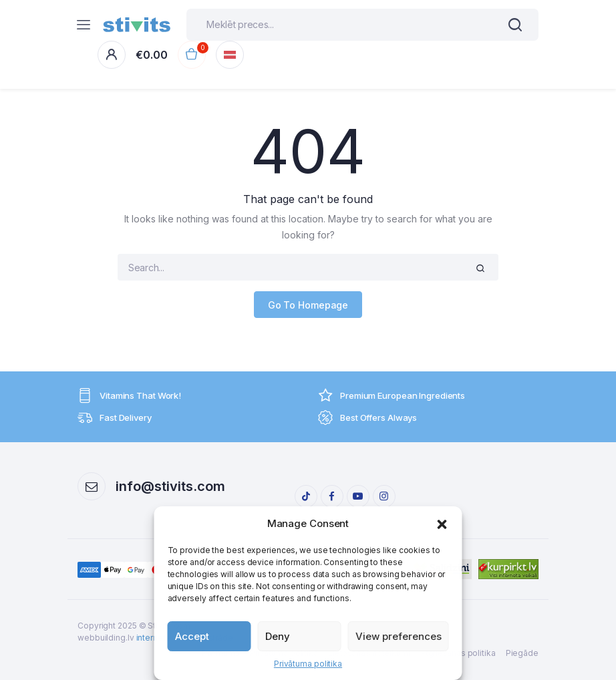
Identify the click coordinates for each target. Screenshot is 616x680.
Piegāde (522, 653)
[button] (442, 524)
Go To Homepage (308, 304)
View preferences (399, 636)
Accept (192, 636)
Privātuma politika (308, 664)
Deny (278, 636)
